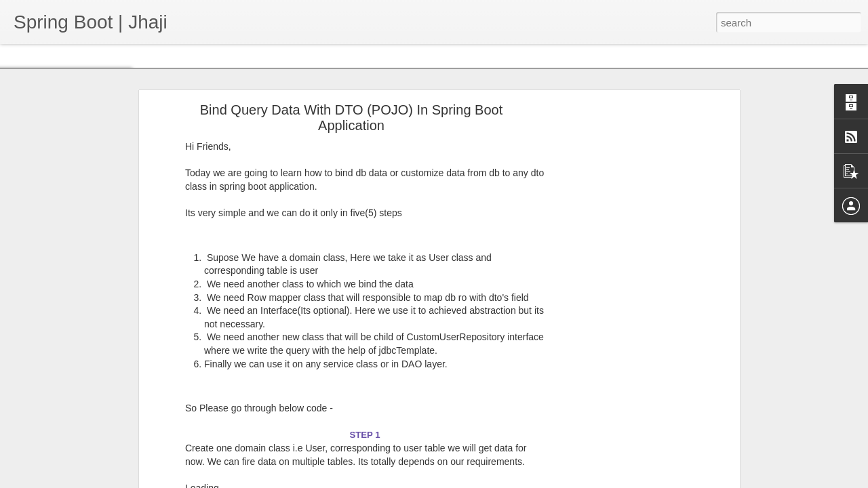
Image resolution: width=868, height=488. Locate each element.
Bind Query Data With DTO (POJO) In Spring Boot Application (351, 78)
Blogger (501, 481)
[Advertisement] (619, 283)
